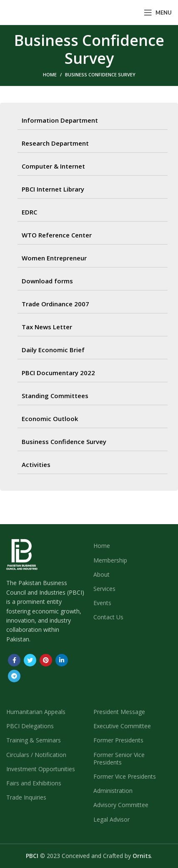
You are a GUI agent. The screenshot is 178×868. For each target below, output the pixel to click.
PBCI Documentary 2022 (58, 373)
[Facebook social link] (14, 660)
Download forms (47, 281)
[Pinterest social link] (46, 660)
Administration (113, 791)
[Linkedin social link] (62, 660)
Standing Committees (55, 396)
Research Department (55, 143)
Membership (110, 560)
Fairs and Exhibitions (34, 783)
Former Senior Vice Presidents (119, 758)
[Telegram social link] (14, 676)
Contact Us (108, 617)
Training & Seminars (34, 740)
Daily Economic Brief (53, 350)
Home (50, 74)
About (102, 574)
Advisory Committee (121, 805)
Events (102, 603)
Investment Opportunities (41, 769)
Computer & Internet (53, 166)
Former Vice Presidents (125, 776)
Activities (36, 464)
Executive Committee (122, 726)
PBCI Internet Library (53, 189)
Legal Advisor (112, 819)
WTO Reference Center (57, 235)
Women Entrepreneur (54, 258)
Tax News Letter (47, 327)
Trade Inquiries (26, 797)
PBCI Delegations (30, 726)
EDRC (29, 212)
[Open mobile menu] (158, 13)
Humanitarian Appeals (36, 712)
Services (104, 589)
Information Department (60, 120)
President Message (119, 712)
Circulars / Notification (36, 755)
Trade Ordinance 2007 (55, 304)
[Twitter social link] (30, 660)
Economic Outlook (50, 419)
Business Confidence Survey (64, 442)
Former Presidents (118, 740)
